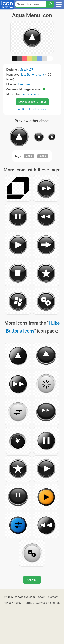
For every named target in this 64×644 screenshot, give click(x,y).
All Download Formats (32, 109)
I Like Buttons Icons (32, 74)
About (42, 597)
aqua (29, 156)
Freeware (24, 84)
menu (43, 156)
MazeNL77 (26, 69)
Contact (53, 597)
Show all (32, 580)
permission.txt (31, 94)
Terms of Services (35, 603)
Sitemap (55, 603)
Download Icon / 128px (32, 102)
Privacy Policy (12, 603)
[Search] (50, 4)
